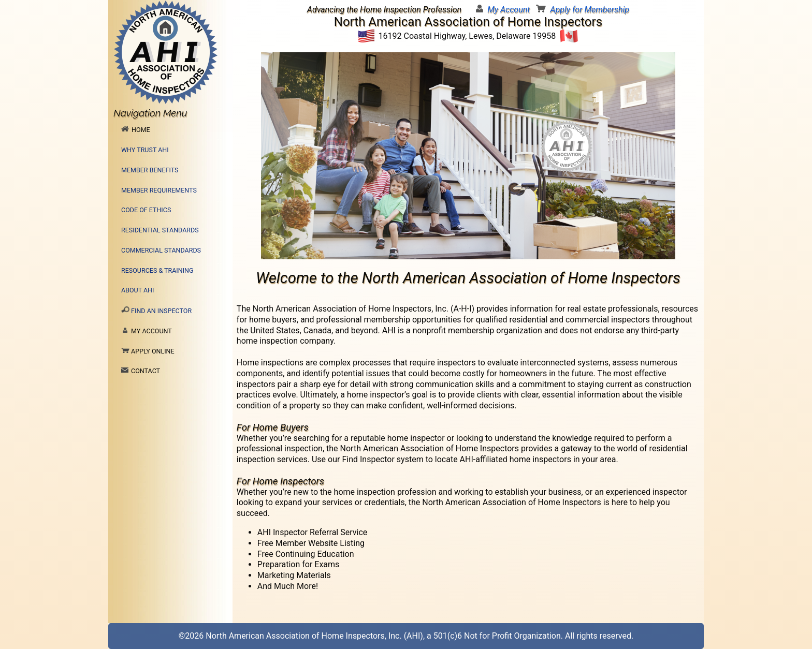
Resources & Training (157, 270)
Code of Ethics (146, 210)
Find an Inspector (156, 311)
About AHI (137, 290)
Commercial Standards (161, 250)
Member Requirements (159, 190)
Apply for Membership (590, 10)
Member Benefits (150, 170)
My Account (509, 10)
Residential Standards (160, 230)
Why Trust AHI (145, 150)
